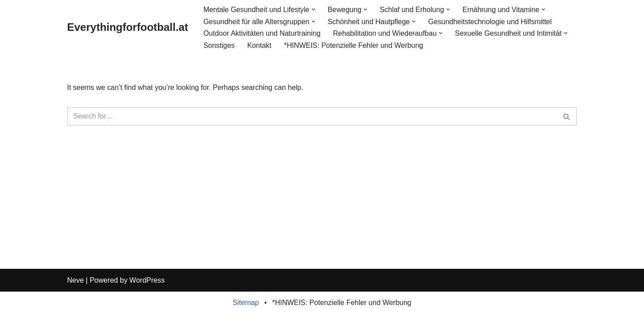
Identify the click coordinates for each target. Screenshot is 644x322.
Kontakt (259, 45)
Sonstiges (219, 45)
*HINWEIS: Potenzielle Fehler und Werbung (354, 45)
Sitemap (246, 311)
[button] (314, 9)
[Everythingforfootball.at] (128, 28)
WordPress (147, 288)
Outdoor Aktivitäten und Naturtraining (262, 33)
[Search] (312, 117)
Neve (75, 288)
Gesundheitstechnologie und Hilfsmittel (490, 22)
